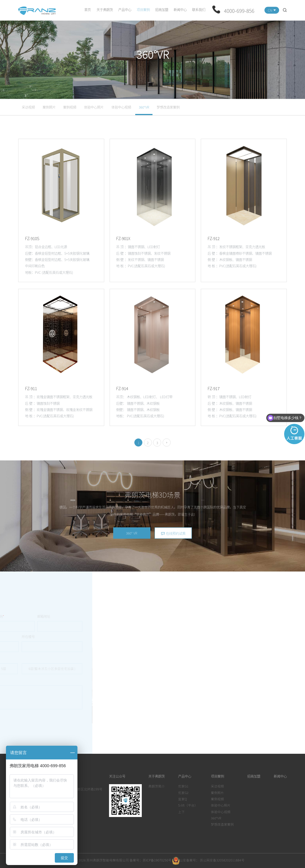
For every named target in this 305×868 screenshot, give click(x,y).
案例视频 (70, 107)
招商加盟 (162, 10)
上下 (181, 812)
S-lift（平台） (188, 805)
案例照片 (49, 107)
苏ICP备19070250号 (157, 860)
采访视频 (28, 107)
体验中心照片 (94, 107)
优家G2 (183, 793)
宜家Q (183, 799)
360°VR (144, 107)
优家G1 (183, 786)
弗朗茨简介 (157, 786)
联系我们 (199, 10)
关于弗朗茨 (105, 10)
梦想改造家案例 (168, 107)
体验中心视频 (121, 107)
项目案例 (143, 10)
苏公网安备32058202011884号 (222, 860)
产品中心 (125, 10)
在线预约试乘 (173, 533)
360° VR (132, 533)
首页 (88, 10)
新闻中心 (180, 10)
